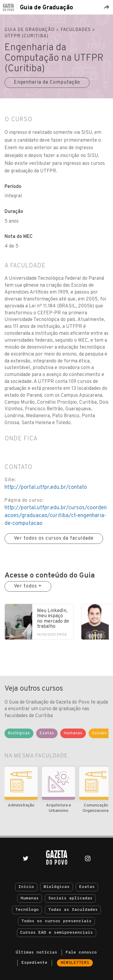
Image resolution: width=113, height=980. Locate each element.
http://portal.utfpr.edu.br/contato (46, 487)
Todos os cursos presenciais (56, 921)
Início (26, 887)
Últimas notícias (36, 952)
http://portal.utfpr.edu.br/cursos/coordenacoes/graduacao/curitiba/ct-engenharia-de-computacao (56, 516)
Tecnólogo (27, 910)
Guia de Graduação (47, 8)
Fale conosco (81, 952)
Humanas (30, 898)
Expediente (34, 963)
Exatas (87, 887)
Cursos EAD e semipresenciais (56, 933)
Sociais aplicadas (70, 898)
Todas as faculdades (73, 910)
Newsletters (75, 963)
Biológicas (56, 887)
